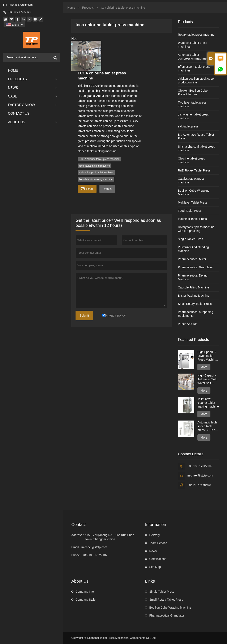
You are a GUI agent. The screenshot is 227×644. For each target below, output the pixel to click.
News (33, 88)
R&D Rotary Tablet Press (194, 170)
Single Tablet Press (190, 239)
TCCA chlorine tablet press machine (99, 159)
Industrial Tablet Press (192, 219)
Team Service (158, 543)
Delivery (155, 535)
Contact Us (19, 114)
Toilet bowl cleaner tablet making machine (208, 403)
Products (33, 79)
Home (13, 71)
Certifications (158, 559)
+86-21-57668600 (199, 485)
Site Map (155, 567)
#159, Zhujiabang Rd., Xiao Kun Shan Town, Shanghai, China (109, 537)
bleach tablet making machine (96, 179)
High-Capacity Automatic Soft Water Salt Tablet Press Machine (207, 379)
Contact (79, 525)
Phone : (76, 555)
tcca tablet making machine (95, 166)
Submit (84, 316)
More (204, 367)
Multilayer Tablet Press (193, 203)
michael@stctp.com (21, 5)
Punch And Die (188, 324)
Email (87, 188)
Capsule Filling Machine (194, 287)
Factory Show (33, 105)
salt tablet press (188, 126)
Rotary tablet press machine (196, 35)
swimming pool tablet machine (96, 173)
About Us (33, 122)
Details (107, 189)
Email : (76, 547)
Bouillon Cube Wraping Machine (170, 608)
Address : (78, 535)
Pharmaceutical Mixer (192, 259)
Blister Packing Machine (194, 296)
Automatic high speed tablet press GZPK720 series (208, 426)
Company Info (85, 592)
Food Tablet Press (190, 211)
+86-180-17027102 (20, 12)
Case (33, 96)
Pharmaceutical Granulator (195, 267)
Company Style (85, 600)
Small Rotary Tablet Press (195, 304)
